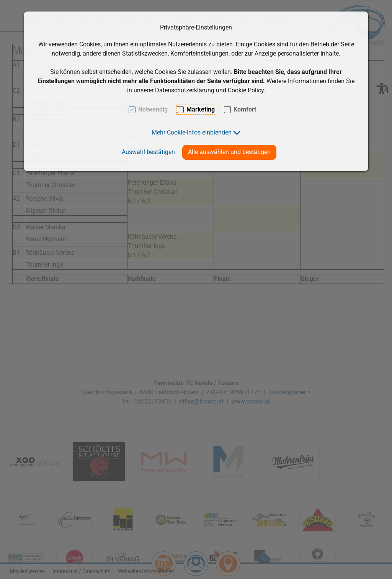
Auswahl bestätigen (148, 152)
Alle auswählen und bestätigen (229, 152)
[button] (196, 132)
